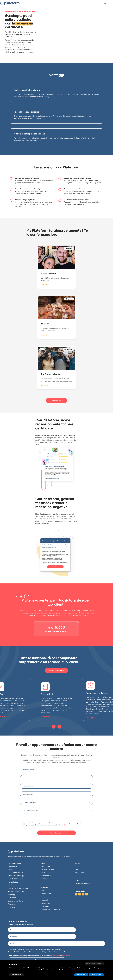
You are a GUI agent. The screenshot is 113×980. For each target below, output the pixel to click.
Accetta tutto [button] (96, 975)
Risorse (77, 863)
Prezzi (43, 863)
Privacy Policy (62, 825)
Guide (77, 880)
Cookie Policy (66, 955)
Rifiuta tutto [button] (81, 975)
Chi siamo (45, 887)
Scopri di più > (46, 716)
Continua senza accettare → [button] (95, 964)
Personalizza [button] (17, 975)
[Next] (59, 727)
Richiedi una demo (56, 833)
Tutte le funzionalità (15, 863)
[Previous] (54, 727)
